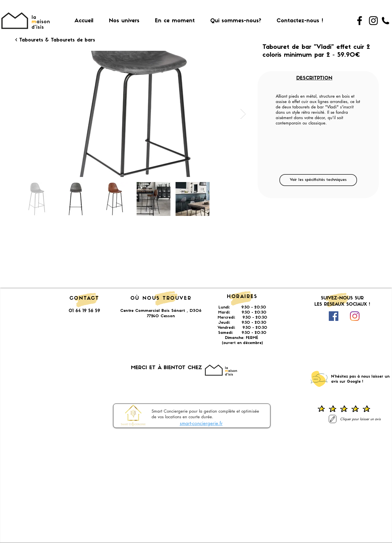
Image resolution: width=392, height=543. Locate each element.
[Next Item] (243, 114)
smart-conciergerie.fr (201, 423)
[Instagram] (373, 21)
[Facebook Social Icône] (334, 316)
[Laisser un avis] (333, 419)
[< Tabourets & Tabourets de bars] (55, 40)
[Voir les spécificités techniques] (318, 180)
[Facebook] (360, 21)
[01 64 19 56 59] (386, 21)
